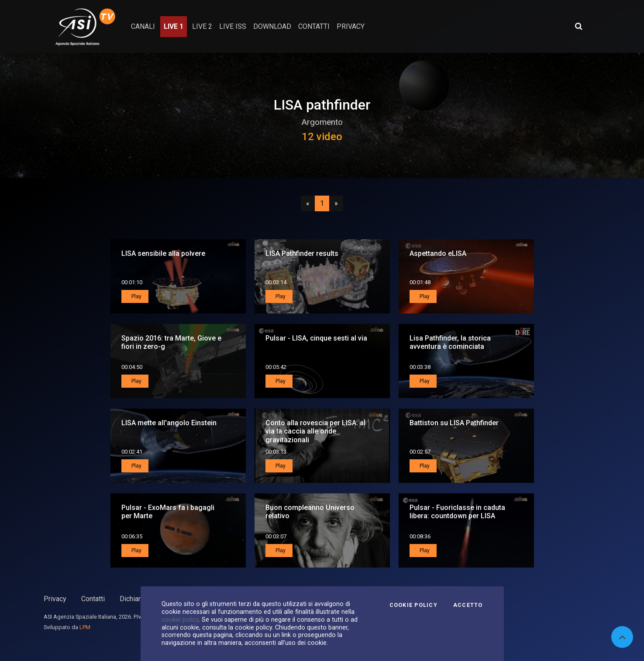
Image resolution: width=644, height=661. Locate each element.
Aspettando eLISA (438, 253)
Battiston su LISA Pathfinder (454, 423)
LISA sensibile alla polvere (163, 253)
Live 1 (174, 26)
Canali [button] (143, 26)
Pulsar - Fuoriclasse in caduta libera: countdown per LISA (457, 512)
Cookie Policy (413, 605)
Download (272, 26)
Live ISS (233, 26)
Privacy (55, 599)
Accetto (468, 605)
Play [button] (136, 296)
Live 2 (202, 26)
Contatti (93, 599)
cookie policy (180, 620)
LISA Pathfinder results (302, 253)
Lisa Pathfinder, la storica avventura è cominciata (450, 342)
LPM (85, 627)
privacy (351, 26)
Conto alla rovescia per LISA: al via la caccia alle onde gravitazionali (315, 431)
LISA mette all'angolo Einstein (169, 423)
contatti (314, 26)
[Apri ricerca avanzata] (579, 26)
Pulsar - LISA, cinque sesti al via (316, 338)
